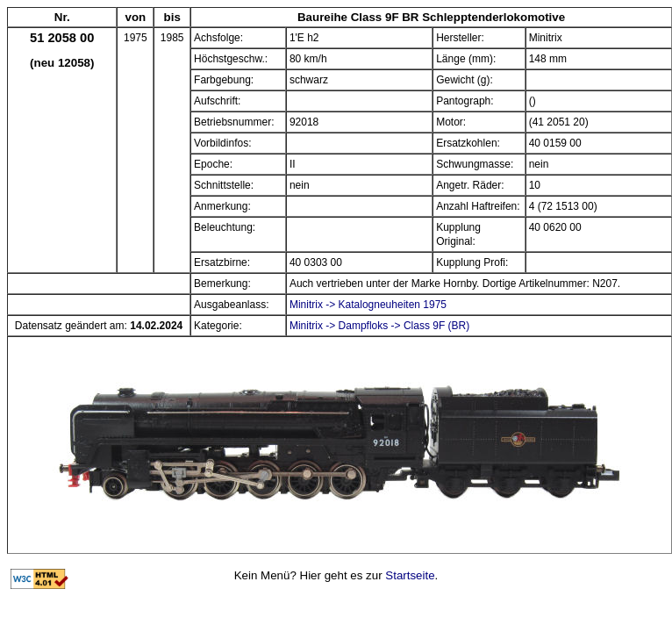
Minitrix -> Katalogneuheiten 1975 (368, 305)
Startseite (410, 575)
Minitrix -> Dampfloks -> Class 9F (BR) (379, 326)
